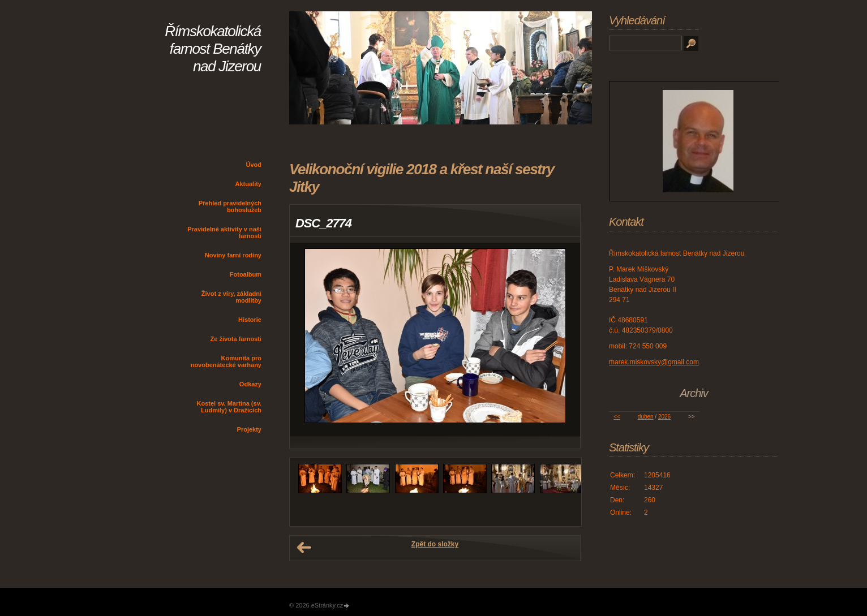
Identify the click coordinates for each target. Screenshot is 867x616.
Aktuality (248, 184)
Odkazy (250, 384)
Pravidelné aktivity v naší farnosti (224, 232)
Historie (250, 320)
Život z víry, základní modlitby (231, 297)
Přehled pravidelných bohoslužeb (230, 206)
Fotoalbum (246, 274)
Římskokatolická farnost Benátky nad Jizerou (213, 49)
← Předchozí (304, 548)
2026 (664, 417)
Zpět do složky (435, 544)
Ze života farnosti (236, 339)
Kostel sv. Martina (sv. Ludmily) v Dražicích (229, 407)
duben (646, 417)
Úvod (254, 165)
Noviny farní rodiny (233, 255)
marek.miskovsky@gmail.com (654, 362)
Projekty (249, 429)
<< (617, 417)
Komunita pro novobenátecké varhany (226, 361)
